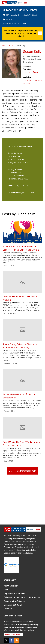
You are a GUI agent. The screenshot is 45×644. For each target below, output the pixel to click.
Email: (11, 146)
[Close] (40, 33)
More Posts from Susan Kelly (22, 471)
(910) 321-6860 (10, 19)
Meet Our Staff (7, 46)
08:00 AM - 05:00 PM (18, 24)
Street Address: (15, 153)
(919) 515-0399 (21, 186)
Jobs (6, 590)
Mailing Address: (15, 170)
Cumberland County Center (20, 10)
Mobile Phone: (14, 193)
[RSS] (17, 640)
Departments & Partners (14, 593)
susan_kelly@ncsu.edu (32, 72)
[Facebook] (12, 640)
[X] (6, 640)
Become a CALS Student (15, 601)
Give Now (8, 609)
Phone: (11, 186)
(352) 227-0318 (28, 193)
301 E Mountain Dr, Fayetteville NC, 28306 (20, 15)
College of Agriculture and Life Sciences (22, 597)
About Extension (11, 586)
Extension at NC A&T (13, 605)
